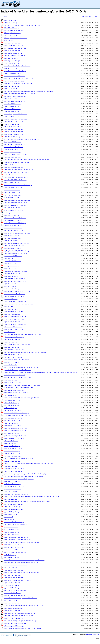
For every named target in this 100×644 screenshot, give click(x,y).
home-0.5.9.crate (10, 268)
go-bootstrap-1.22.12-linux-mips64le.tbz (19, 388)
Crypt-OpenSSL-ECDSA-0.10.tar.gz (16, 180)
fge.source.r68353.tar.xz (13, 256)
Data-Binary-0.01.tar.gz (12, 73)
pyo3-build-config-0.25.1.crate (15, 436)
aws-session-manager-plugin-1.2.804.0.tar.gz (20, 621)
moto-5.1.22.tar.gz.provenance (15, 590)
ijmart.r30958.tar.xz (11, 116)
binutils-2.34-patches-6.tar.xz (15, 154)
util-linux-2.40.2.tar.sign (14, 319)
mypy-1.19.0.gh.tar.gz (12, 512)
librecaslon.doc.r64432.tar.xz (15, 218)
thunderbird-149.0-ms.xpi (13, 608)
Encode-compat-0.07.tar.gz (13, 30)
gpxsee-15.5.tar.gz (11, 514)
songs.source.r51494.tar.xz (14, 134)
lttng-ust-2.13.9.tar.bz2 (13, 418)
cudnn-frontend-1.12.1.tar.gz (14, 448)
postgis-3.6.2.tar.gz (11, 557)
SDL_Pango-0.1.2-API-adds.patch (15, 38)
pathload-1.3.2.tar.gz (12, 43)
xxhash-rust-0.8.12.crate (13, 327)
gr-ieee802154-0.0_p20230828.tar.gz (17, 415)
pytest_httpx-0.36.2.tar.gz (14, 626)
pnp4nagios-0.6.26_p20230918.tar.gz (17, 251)
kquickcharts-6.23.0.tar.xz (14, 550)
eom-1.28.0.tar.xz (10, 286)
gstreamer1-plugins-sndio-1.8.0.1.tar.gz (19, 170)
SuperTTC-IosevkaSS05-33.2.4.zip (16, 431)
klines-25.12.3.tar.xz (12, 585)
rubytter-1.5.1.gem (11, 68)
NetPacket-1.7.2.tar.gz (12, 137)
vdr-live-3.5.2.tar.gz (12, 481)
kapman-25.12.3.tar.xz (12, 583)
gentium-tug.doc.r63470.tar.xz (15, 205)
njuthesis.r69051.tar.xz (12, 261)
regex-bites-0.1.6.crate (12, 489)
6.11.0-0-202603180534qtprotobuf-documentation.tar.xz (24, 606)
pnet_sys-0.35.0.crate (12, 314)
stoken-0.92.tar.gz (11, 89)
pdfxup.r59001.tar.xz (11, 182)
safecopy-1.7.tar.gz (11, 58)
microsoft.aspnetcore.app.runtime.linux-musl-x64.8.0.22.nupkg (27, 502)
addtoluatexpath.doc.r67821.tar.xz (16, 243)
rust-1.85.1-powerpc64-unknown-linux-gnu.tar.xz (21, 398)
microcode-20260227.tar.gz (13, 578)
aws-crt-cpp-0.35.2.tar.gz (13, 504)
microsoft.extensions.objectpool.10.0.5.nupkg (21, 598)
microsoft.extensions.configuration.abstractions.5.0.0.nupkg (26, 160)
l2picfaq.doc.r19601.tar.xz (14, 122)
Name (5, 16)
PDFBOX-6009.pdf (9, 519)
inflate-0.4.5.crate (11, 99)
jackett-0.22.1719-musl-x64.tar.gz (16, 413)
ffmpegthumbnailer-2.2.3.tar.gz (15, 486)
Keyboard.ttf (8, 517)
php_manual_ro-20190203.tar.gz (15, 96)
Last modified (86, 16)
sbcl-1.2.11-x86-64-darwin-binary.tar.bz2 (19, 78)
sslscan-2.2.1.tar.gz (11, 532)
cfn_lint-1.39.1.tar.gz (12, 456)
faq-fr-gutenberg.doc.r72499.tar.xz (17, 345)
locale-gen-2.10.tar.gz (12, 152)
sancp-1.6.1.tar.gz (11, 35)
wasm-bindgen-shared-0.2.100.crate (16, 360)
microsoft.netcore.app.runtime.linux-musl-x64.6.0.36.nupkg (26, 352)
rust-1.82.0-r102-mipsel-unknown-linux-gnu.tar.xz (22, 385)
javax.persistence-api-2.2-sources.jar (18, 84)
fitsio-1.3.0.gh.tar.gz (12, 507)
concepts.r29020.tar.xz (12, 104)
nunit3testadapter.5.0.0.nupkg (15, 375)
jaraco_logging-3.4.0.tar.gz (14, 438)
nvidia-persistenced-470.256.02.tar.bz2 (18, 304)
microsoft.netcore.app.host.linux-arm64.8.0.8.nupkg (23, 334)
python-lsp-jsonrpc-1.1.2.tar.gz (16, 253)
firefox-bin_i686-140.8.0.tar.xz (16, 565)
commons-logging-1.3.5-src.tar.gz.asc (17, 377)
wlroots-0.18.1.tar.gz (12, 339)
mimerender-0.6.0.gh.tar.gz (14, 149)
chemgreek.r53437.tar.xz (12, 142)
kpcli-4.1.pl (8, 307)
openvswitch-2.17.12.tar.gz (14, 390)
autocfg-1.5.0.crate (11, 441)
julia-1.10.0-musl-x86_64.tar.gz (16, 271)
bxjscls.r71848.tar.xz (12, 322)
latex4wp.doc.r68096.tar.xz (14, 246)
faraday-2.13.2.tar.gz (12, 446)
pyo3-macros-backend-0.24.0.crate (16, 393)
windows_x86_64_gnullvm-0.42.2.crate (17, 233)
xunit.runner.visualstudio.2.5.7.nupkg (18, 291)
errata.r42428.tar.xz (11, 106)
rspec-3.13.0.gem (10, 284)
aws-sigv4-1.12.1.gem (11, 433)
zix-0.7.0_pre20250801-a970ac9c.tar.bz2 (18, 459)
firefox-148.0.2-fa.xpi (12, 593)
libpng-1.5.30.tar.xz (11, 86)
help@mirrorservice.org (93, 635)
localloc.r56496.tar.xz (12, 157)
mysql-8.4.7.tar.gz (11, 466)
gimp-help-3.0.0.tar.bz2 (12, 400)
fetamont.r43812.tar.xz (12, 109)
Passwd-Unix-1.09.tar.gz (12, 225)
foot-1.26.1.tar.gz (11, 600)
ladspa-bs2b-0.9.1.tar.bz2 (13, 46)
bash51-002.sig (9, 165)
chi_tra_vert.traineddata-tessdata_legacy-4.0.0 (21, 139)
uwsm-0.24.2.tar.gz (11, 499)
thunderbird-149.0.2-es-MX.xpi (15, 623)
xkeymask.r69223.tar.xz (12, 274)
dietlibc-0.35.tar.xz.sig (13, 357)
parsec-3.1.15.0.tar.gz (12, 192)
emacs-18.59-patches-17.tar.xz (15, 552)
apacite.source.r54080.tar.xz (14, 144)
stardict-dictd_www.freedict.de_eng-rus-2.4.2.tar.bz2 (24, 25)
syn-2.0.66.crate (10, 309)
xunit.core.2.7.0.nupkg (12, 289)
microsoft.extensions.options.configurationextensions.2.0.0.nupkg (28, 91)
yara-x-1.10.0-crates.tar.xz (14, 509)
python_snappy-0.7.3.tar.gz (14, 337)
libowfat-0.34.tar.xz (11, 347)
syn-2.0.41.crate (10, 263)
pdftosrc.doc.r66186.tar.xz (14, 230)
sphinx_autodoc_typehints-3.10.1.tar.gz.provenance (22, 628)
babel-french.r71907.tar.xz (14, 329)
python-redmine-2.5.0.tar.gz (14, 296)
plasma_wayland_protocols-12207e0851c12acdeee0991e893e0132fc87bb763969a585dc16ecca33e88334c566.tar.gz (42, 372)
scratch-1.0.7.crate (11, 241)
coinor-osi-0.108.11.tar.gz (14, 522)
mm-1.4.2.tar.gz (9, 40)
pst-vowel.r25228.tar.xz (12, 127)
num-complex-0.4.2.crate (12, 208)
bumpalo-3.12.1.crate (11, 236)
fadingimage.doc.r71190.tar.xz (15, 301)
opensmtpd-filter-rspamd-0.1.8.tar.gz (17, 370)
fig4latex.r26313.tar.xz (12, 111)
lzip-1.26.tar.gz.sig (11, 603)
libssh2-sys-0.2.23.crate (13, 187)
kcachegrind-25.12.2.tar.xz (14, 547)
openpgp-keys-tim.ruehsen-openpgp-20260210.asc (21, 562)
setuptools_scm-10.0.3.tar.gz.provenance (19, 616)
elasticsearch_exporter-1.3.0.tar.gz (17, 200)
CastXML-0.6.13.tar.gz (12, 461)
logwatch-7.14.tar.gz (11, 535)
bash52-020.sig (9, 258)
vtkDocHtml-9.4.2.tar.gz (12, 410)
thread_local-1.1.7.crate (13, 228)
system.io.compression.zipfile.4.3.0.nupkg (19, 94)
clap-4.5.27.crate (10, 365)
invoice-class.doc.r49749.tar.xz (16, 119)
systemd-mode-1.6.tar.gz (12, 220)
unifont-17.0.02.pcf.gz (12, 484)
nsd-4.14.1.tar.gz (10, 567)
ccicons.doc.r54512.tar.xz (13, 147)
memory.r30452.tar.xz (11, 124)
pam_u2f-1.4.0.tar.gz (11, 405)
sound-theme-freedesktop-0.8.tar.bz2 (17, 66)
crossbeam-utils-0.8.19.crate (14, 279)
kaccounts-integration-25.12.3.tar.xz (17, 580)
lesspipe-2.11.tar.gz (11, 266)
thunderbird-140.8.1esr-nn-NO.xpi (16, 595)
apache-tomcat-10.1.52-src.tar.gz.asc (17, 540)
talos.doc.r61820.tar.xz (12, 198)
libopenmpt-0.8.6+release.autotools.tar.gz (19, 613)
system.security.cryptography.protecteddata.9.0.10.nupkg (25, 474)
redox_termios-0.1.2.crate (13, 167)
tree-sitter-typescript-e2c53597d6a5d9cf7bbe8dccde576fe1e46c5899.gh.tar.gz (32, 497)
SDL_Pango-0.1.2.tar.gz (12, 33)
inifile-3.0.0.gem (10, 408)
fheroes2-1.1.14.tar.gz (12, 575)
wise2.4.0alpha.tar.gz (12, 51)
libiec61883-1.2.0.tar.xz (13, 53)
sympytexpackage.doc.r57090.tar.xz (16, 162)
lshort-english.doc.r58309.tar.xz (16, 177)
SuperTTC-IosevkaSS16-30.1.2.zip (16, 317)
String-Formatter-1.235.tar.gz (15, 223)
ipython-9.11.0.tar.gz (12, 588)
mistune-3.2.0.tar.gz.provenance (16, 524)
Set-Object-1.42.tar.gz (12, 195)
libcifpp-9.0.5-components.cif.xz (16, 494)
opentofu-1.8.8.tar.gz (12, 362)
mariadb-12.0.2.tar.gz (12, 451)
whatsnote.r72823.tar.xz (12, 355)
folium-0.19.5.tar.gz (11, 403)
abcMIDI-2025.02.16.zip (12, 383)
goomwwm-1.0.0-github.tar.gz (14, 81)
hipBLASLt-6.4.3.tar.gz (12, 453)
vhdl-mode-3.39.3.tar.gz (12, 248)
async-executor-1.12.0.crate (14, 312)
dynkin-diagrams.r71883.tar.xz (15, 324)
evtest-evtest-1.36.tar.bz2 (14, 471)
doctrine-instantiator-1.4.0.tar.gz (17, 172)
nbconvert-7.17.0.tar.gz (12, 545)
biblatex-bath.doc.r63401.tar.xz (16, 203)
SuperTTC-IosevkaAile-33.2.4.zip (16, 428)
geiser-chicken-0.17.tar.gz (14, 210)
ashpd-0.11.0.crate (11, 380)
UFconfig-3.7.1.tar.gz (12, 61)
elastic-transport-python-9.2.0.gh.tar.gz (19, 479)
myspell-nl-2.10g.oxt (11, 63)
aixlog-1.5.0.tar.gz (11, 175)
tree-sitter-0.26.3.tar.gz (13, 570)
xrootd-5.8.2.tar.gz (11, 423)
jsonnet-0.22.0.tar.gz (12, 611)
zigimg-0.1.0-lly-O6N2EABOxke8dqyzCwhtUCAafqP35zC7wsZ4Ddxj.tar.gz (28, 464)
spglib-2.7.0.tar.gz (11, 527)
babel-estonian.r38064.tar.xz (14, 101)
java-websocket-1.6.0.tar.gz (14, 469)
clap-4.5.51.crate (10, 491)
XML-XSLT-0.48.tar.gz (11, 28)
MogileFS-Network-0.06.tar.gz (14, 56)
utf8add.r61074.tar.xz (12, 190)
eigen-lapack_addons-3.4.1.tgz (15, 71)
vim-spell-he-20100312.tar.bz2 (15, 48)
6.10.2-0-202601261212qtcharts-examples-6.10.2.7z (22, 542)
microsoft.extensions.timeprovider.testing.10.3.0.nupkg (24, 560)
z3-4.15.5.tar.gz (10, 555)
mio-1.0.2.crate (9, 332)
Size (97, 16)
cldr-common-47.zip (11, 395)
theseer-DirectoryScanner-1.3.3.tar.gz (18, 185)
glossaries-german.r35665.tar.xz (16, 114)
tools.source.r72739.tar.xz (14, 350)
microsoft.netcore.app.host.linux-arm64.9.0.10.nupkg (23, 476)
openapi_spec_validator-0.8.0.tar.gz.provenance (21, 573)
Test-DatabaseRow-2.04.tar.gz (14, 76)
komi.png (7, 213)
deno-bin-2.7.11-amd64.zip (13, 618)
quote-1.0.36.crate (11, 299)
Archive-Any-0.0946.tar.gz (13, 132)
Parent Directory (10, 20)
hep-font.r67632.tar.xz (12, 238)
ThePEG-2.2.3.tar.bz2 (11, 215)
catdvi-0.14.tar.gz (11, 23)
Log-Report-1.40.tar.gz (12, 421)
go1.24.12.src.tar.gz (11, 529)
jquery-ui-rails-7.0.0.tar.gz (14, 294)
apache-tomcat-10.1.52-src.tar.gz (16, 537)
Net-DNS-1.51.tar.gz (11, 443)
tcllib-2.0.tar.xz (10, 342)
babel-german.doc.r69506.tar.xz (15, 281)
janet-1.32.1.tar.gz (11, 276)
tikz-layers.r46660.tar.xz (13, 129)
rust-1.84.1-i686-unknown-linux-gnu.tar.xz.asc (21, 367)
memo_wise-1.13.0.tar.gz (12, 426)
